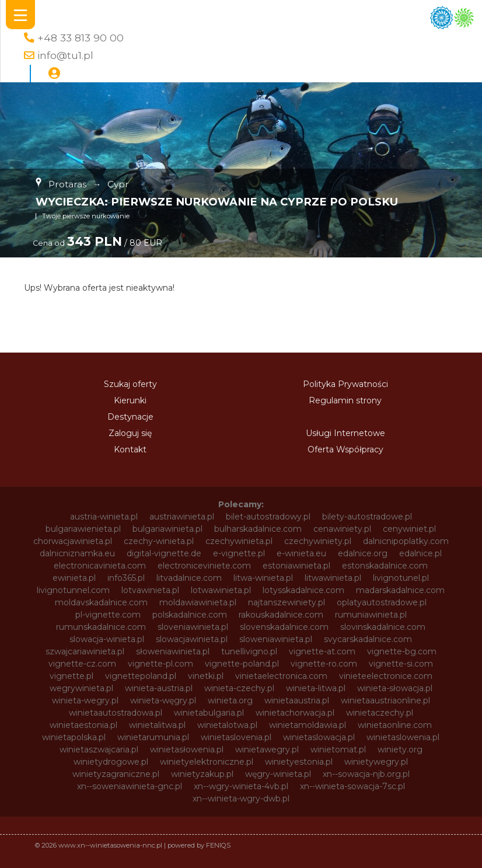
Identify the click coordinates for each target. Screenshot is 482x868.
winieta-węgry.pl (163, 700)
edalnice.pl (420, 553)
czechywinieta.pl (239, 541)
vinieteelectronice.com (386, 676)
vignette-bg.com (402, 651)
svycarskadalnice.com (368, 639)
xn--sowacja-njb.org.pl (366, 774)
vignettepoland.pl (141, 676)
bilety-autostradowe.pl (367, 517)
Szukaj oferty (130, 384)
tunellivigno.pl (249, 651)
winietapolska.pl (74, 737)
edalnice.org (363, 553)
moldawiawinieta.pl (198, 602)
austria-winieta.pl (104, 517)
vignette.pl (71, 676)
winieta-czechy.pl (239, 688)
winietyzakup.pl (202, 774)
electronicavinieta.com (100, 566)
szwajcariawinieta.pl (85, 651)
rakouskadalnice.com (281, 615)
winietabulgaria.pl (209, 713)
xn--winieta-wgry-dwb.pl (241, 799)
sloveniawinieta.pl (193, 627)
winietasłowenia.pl (187, 750)
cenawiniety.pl (342, 529)
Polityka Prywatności (345, 384)
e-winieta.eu (301, 553)
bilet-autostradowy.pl (268, 517)
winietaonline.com (395, 725)
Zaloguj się (130, 433)
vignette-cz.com (82, 664)
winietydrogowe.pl (111, 762)
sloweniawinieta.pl (276, 639)
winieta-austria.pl (159, 688)
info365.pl (126, 578)
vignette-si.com (401, 664)
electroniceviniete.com (204, 566)
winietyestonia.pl (299, 762)
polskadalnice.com (190, 615)
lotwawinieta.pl (221, 590)
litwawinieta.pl (333, 578)
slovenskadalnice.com (284, 627)
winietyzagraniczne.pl (116, 774)
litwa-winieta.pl (263, 578)
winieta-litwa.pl (316, 688)
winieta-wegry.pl (85, 700)
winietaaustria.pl (297, 700)
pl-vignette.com (108, 615)
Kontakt (130, 449)
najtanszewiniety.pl (287, 602)
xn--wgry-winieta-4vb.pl (241, 786)
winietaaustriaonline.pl (385, 700)
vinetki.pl (206, 676)
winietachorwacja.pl (295, 713)
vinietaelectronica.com (281, 676)
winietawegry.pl (267, 750)
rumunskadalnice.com (101, 627)
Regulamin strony (345, 400)
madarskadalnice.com (400, 590)
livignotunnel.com (73, 590)
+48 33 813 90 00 (81, 38)
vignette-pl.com (160, 664)
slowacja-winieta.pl (107, 639)
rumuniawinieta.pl (371, 615)
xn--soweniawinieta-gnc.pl (130, 786)
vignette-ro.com (324, 664)
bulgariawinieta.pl (167, 529)
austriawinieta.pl (182, 517)
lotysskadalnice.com (303, 590)
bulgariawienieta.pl (83, 529)
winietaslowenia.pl (403, 737)
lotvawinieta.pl (150, 590)
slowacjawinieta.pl (192, 639)
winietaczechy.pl (380, 713)
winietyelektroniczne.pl (207, 762)
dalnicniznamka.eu (77, 553)
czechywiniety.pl (318, 541)
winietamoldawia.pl (308, 725)
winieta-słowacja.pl (395, 688)
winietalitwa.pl (157, 725)
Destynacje (130, 417)
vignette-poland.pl (242, 664)
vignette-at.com (322, 651)
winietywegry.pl (376, 762)
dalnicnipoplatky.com (406, 541)
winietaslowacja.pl (319, 737)
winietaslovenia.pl (236, 737)
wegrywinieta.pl (81, 688)
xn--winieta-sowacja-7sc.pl (352, 786)
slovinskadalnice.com (383, 627)
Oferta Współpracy (345, 449)
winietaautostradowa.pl (116, 713)
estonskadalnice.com (385, 566)
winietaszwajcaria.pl (99, 750)
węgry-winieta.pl (278, 774)
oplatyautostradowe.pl (382, 602)
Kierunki (130, 400)
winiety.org (400, 750)
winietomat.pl (338, 750)
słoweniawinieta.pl (173, 651)
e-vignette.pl (239, 553)
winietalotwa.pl (227, 725)
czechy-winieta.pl (159, 541)
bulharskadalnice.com (258, 529)
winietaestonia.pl (83, 725)
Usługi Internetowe (345, 433)
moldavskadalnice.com (101, 602)
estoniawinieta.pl (296, 566)
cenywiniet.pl (409, 529)
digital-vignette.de (164, 553)
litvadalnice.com (189, 578)
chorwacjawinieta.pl (73, 541)
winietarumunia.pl (153, 737)
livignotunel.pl (401, 578)
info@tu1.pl (65, 55)
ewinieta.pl (74, 578)
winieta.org (230, 700)
